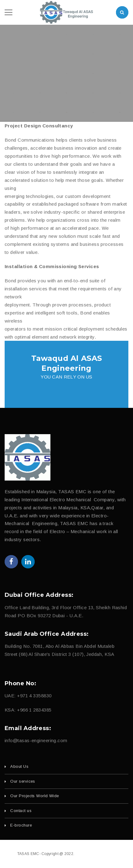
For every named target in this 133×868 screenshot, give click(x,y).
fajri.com (108, 854)
